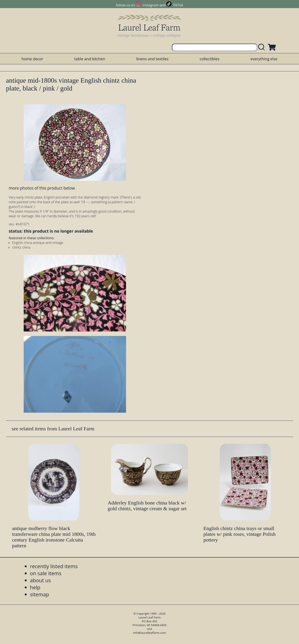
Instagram (150, 5)
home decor (32, 59)
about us (40, 580)
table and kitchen (90, 59)
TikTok (178, 5)
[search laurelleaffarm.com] (263, 47)
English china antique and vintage (38, 243)
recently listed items (54, 566)
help (35, 587)
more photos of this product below (42, 188)
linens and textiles (152, 59)
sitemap (39, 594)
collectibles (209, 59)
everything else (264, 59)
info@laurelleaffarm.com (149, 633)
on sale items (46, 573)
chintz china (21, 247)
